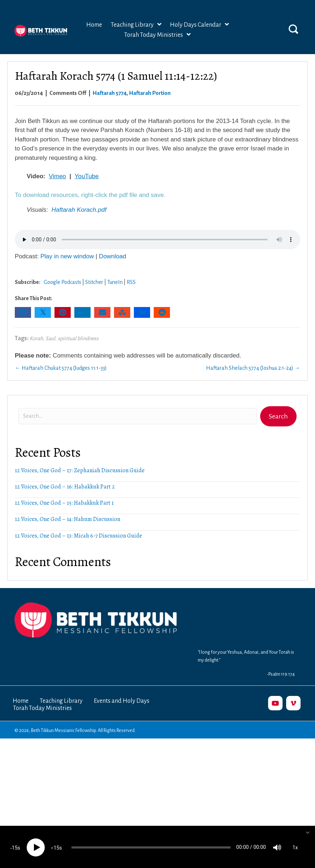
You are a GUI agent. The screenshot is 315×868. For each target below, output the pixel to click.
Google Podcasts (62, 282)
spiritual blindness (78, 338)
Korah (36, 338)
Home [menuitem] (21, 701)
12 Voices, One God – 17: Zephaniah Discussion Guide (80, 470)
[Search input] (137, 416)
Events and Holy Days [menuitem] (122, 701)
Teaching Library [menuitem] (61, 701)
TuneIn (115, 282)
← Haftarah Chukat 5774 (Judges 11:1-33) (61, 368)
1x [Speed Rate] (295, 846)
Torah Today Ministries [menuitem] (42, 708)
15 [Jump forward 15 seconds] (56, 847)
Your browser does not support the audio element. (157, 240)
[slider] (151, 846)
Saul (50, 338)
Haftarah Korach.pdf (79, 210)
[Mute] (277, 846)
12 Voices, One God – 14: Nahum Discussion (67, 519)
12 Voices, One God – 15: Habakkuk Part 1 (64, 503)
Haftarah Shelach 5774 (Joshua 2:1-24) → (253, 368)
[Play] (36, 846)
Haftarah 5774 (110, 93)
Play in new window (67, 256)
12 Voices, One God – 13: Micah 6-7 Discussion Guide (78, 536)
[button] (293, 29)
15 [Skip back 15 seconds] (15, 847)
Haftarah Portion (150, 93)
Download (113, 256)
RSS (131, 282)
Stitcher (94, 282)
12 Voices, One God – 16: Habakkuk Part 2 (65, 487)
